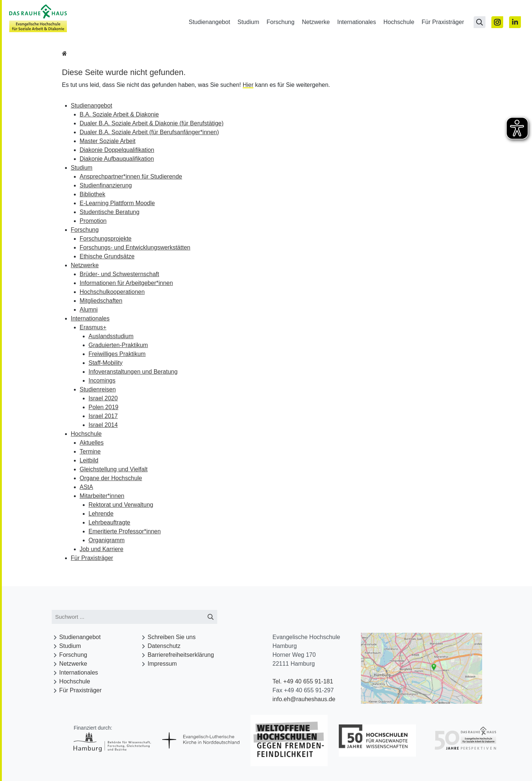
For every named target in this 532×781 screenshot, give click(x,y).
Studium (248, 22)
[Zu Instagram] (497, 22)
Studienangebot (209, 22)
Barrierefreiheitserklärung (181, 655)
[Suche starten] (211, 617)
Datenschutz (164, 646)
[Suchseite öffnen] (480, 22)
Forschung (281, 22)
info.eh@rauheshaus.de (304, 699)
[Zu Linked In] (515, 22)
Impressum (162, 664)
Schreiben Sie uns (172, 637)
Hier (248, 85)
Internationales (357, 22)
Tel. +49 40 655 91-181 (303, 681)
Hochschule (399, 22)
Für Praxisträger (443, 22)
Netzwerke (316, 22)
